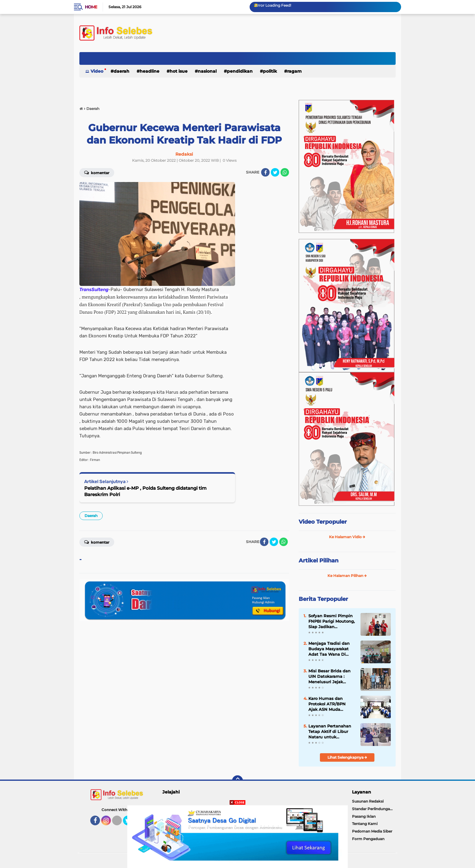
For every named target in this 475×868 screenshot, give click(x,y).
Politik (270, 71)
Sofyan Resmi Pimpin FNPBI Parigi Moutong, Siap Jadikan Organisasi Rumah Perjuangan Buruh (332, 621)
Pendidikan (240, 71)
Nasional (207, 71)
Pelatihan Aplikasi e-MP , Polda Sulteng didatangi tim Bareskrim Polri (145, 491)
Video (97, 71)
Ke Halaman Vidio (347, 537)
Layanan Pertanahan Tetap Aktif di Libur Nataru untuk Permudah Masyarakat (331, 732)
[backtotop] (237, 781)
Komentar (97, 172)
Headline (149, 71)
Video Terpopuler (323, 522)
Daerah (121, 71)
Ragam (294, 71)
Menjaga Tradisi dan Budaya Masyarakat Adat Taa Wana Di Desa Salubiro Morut (329, 649)
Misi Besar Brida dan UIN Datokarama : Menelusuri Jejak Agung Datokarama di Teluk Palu (331, 677)
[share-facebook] (265, 172)
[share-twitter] (275, 172)
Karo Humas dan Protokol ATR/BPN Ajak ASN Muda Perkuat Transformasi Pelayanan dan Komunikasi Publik (330, 704)
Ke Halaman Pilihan (347, 576)
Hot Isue (179, 71)
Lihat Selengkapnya (347, 757)
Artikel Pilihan (319, 561)
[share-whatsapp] (285, 172)
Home (91, 7)
